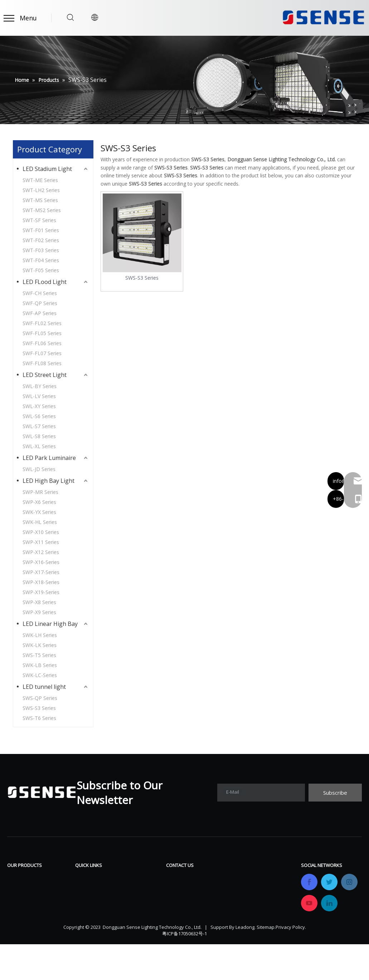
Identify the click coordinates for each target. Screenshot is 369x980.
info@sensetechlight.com (211, 932)
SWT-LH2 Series (41, 190)
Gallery (133, 899)
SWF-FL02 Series (42, 323)
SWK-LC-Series (40, 675)
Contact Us (139, 921)
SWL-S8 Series (39, 436)
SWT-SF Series (39, 220)
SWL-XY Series (39, 406)
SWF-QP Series (40, 303)
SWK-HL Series (40, 522)
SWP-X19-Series (41, 592)
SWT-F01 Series (41, 230)
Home (83, 878)
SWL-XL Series (39, 446)
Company (88, 899)
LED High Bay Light (48, 481)
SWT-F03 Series (41, 250)
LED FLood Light (45, 282)
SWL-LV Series (39, 396)
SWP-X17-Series (41, 572)
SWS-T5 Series (39, 655)
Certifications (93, 910)
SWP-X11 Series (41, 542)
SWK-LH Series (40, 635)
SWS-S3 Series (39, 708)
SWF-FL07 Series (42, 353)
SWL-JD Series (39, 469)
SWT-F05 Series (41, 270)
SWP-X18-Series (41, 582)
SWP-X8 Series (39, 602)
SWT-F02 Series (41, 240)
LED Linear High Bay (50, 624)
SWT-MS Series (40, 200)
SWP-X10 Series (41, 532)
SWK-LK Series (40, 645)
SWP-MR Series (40, 492)
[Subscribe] (335, 793)
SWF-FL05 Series (42, 333)
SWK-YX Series (39, 512)
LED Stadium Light (47, 169)
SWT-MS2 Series (42, 210)
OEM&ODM (91, 921)
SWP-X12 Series (41, 552)
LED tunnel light (44, 687)
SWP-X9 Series (39, 612)
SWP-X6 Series (39, 502)
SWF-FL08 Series (42, 363)
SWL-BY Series (40, 386)
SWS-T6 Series (39, 718)
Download (137, 878)
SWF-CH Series (40, 293)
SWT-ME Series (40, 180)
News (131, 910)
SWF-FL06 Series (42, 343)
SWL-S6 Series (39, 416)
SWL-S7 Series (39, 426)
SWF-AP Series (40, 313)
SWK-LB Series (40, 665)
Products (87, 888)
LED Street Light (45, 375)
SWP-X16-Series (41, 562)
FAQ (129, 888)
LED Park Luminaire (49, 458)
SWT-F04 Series (41, 260)
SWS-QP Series (40, 698)
